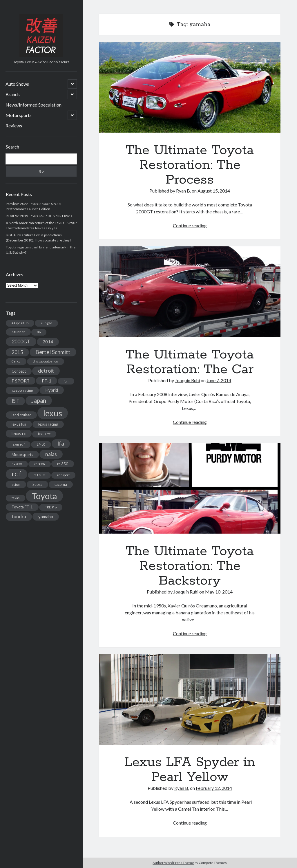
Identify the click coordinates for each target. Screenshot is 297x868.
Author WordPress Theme (173, 863)
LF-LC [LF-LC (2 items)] (41, 444)
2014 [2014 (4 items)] (48, 342)
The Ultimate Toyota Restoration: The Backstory (190, 488)
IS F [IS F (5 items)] (15, 401)
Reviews (14, 126)
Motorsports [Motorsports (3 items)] (22, 455)
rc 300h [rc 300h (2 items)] (40, 464)
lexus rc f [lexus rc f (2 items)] (18, 444)
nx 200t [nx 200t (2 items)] (17, 464)
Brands (13, 94)
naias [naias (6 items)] (51, 454)
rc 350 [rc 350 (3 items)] (63, 464)
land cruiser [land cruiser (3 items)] (21, 415)
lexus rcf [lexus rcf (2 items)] (44, 434)
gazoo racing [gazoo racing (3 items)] (22, 390)
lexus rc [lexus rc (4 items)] (19, 433)
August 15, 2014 (214, 191)
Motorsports (19, 115)
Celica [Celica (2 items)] (16, 361)
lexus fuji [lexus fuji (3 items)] (19, 424)
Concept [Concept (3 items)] (19, 371)
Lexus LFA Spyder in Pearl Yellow (190, 700)
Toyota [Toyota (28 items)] (44, 496)
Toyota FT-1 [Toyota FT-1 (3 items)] (22, 507)
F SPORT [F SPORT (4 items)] (21, 381)
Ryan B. (183, 191)
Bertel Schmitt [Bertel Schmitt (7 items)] (53, 352)
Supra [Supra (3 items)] (37, 484)
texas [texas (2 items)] (16, 498)
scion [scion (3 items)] (16, 484)
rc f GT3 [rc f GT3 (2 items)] (39, 475)
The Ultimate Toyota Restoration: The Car (190, 292)
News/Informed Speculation (33, 105)
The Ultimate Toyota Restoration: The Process (190, 87)
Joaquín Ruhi (187, 380)
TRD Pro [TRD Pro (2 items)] (51, 507)
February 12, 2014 (214, 788)
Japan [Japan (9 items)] (39, 400)
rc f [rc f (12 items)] (17, 474)
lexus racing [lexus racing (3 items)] (48, 424)
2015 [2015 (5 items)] (17, 352)
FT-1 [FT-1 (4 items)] (47, 381)
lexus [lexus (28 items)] (53, 413)
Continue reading (190, 225)
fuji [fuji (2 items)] (66, 381)
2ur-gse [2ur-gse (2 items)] (46, 323)
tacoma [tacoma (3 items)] (61, 484)
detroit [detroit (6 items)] (46, 371)
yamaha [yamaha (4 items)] (46, 517)
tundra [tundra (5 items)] (19, 516)
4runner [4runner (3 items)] (18, 332)
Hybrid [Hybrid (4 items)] (52, 390)
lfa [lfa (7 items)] (61, 444)
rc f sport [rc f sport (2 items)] (63, 475)
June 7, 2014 (219, 380)
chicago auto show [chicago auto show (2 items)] (46, 361)
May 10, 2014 (219, 592)
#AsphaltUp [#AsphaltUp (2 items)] (20, 323)
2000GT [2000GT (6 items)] (21, 341)
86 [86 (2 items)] (39, 332)
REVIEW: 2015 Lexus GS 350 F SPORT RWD (39, 216)
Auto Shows (17, 84)
